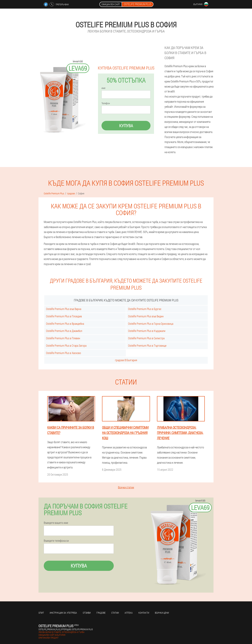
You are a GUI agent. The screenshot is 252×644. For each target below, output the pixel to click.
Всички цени (162, 613)
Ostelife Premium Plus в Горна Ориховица (151, 324)
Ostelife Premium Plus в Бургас (145, 309)
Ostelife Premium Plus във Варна (64, 309)
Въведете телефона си (56, 541)
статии (115, 613)
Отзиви (87, 613)
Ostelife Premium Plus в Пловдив (64, 316)
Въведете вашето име (56, 523)
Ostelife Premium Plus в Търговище (147, 346)
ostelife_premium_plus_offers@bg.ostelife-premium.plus (66, 629)
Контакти (144, 613)
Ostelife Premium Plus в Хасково (64, 353)
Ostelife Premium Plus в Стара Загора (66, 346)
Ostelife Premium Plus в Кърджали (147, 331)
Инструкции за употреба (63, 613)
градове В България (126, 360)
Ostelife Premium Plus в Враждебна (65, 324)
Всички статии (126, 487)
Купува (126, 126)
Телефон (106, 103)
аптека (129, 613)
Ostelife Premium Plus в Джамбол (64, 331)
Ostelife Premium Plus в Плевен (63, 338)
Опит (41, 613)
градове (101, 613)
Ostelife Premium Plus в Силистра (146, 338)
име (103, 88)
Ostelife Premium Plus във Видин (146, 316)
